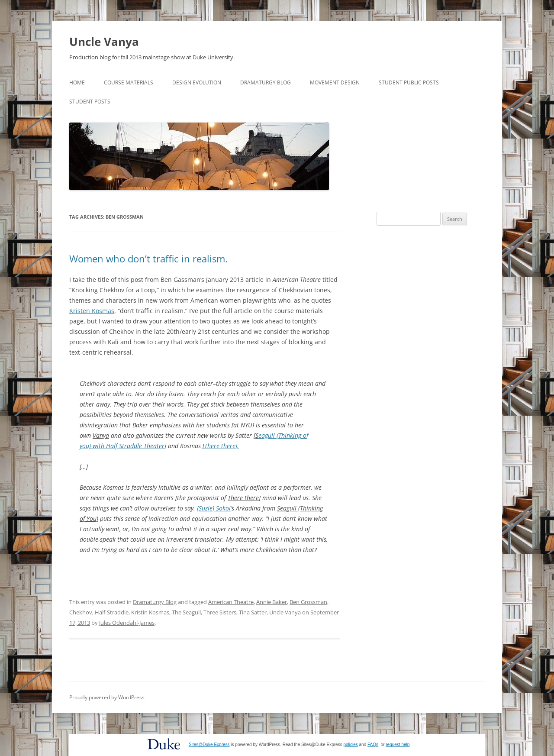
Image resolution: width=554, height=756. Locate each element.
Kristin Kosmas (150, 612)
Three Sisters (220, 612)
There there (220, 446)
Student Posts (90, 102)
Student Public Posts (409, 82)
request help (398, 745)
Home (77, 82)
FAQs (373, 745)
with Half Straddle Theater (128, 446)
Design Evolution (197, 82)
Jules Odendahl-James (127, 623)
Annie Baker (272, 602)
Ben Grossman (308, 602)
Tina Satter (253, 612)
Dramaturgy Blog (266, 82)
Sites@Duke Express (209, 745)
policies (350, 745)
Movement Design (335, 82)
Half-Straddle (112, 612)
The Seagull (186, 612)
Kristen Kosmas (92, 311)
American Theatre (231, 602)
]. (237, 446)
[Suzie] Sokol (214, 508)
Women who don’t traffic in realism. (148, 258)
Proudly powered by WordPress (107, 697)
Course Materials (129, 82)
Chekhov (81, 612)
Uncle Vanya (104, 42)
